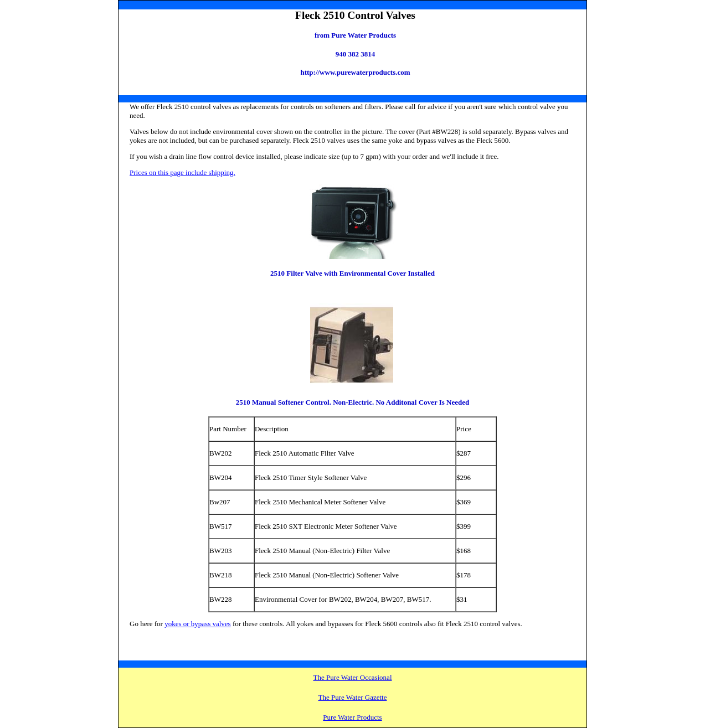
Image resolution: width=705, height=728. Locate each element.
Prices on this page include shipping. (182, 172)
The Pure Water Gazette (353, 697)
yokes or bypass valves (198, 624)
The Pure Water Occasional (352, 677)
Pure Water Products (352, 717)
